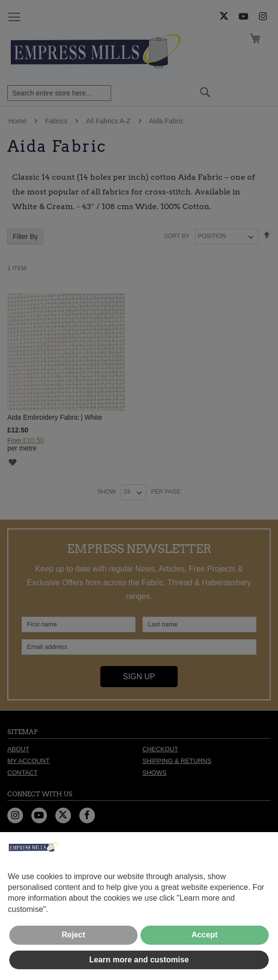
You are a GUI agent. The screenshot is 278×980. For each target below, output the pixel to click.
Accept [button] (204, 935)
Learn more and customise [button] (139, 960)
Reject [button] (73, 935)
